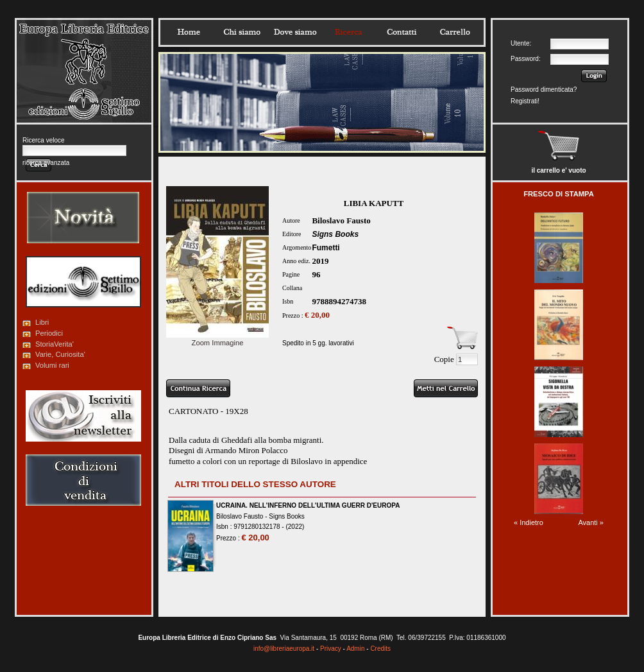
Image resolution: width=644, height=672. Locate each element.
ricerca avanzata (46, 163)
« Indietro (529, 522)
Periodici (49, 333)
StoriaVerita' (55, 344)
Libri (42, 322)
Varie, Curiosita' (60, 354)
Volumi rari (52, 365)
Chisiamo (242, 32)
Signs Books (335, 234)
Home (189, 32)
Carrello (455, 32)
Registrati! (525, 101)
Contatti (402, 32)
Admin (355, 649)
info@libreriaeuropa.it (284, 649)
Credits (380, 649)
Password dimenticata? (544, 90)
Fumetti (326, 248)
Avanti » (591, 522)
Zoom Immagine (217, 339)
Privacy (331, 649)
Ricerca (348, 32)
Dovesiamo (295, 32)
